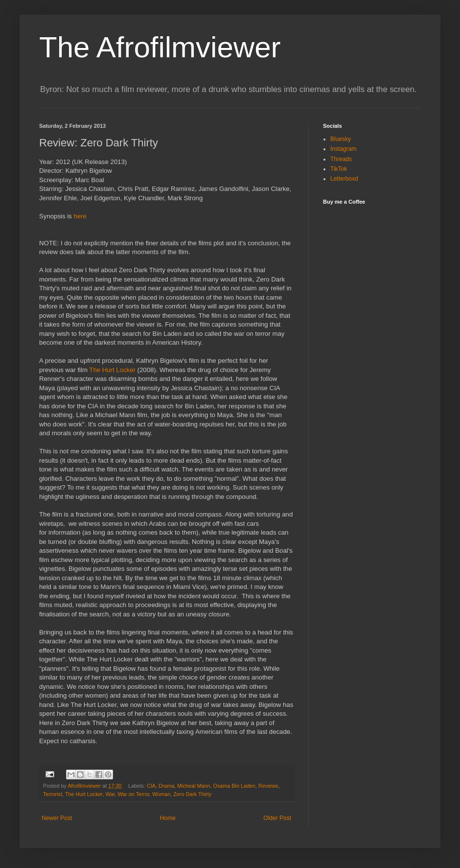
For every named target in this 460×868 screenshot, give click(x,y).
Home (168, 818)
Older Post (277, 818)
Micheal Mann (194, 786)
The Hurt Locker (112, 370)
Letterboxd (344, 179)
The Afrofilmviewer (160, 47)
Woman (161, 794)
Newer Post (57, 818)
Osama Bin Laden (234, 786)
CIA (151, 786)
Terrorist (53, 794)
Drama (166, 786)
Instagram (343, 149)
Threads (341, 159)
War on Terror (133, 794)
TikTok (339, 169)
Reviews (268, 786)
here (80, 216)
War (110, 794)
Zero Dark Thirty (192, 794)
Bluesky (341, 139)
